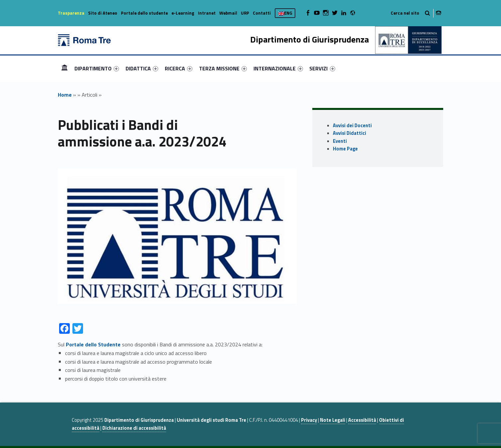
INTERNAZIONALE (278, 68)
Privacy (309, 420)
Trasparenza (71, 13)
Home (64, 68)
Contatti (262, 13)
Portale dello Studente (93, 344)
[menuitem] (64, 68)
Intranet (207, 13)
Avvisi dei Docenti (352, 126)
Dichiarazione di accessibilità (134, 428)
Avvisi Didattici (350, 133)
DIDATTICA (142, 68)
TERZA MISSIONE (223, 68)
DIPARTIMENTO (97, 68)
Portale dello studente (144, 13)
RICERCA (179, 68)
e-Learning (183, 13)
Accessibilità (362, 420)
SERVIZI (322, 68)
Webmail (228, 13)
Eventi (340, 141)
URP (245, 13)
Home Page (345, 149)
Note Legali (333, 420)
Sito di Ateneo (103, 13)
